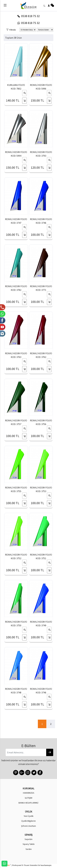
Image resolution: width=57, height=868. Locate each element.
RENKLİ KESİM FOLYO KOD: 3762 (41, 355)
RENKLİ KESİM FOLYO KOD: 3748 (16, 691)
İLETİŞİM (29, 798)
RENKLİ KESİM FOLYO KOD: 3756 (41, 422)
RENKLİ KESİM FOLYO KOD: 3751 (41, 556)
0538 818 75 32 (29, 16)
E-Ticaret (26, 865)
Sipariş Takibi (29, 844)
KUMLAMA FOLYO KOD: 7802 (16, 87)
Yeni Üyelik (29, 816)
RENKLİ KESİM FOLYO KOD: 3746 (41, 221)
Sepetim (28, 839)
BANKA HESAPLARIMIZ (28, 803)
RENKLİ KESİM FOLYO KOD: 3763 (16, 355)
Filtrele (11, 29)
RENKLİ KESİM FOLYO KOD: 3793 (41, 154)
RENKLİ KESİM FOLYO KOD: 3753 (41, 489)
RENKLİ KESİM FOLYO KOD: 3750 (16, 624)
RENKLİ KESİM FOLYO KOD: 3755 (16, 489)
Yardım (29, 849)
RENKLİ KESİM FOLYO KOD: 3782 (16, 288)
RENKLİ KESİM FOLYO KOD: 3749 (41, 624)
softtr (8, 865)
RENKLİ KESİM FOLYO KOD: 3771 (41, 288)
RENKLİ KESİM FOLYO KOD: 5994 (16, 154)
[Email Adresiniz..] (26, 752)
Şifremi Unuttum (28, 826)
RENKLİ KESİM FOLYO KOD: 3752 (16, 556)
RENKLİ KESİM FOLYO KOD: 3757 (16, 422)
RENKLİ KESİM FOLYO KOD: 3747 (16, 221)
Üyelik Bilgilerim (28, 821)
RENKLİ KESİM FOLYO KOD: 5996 (41, 87)
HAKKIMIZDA (29, 793)
